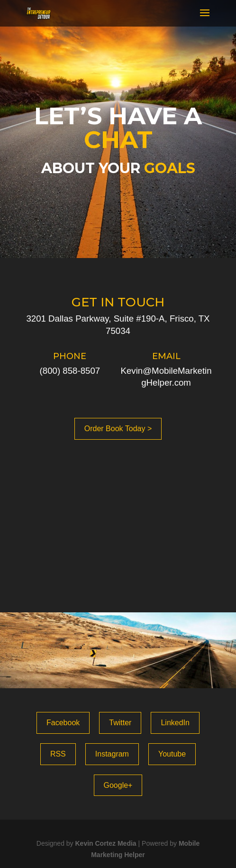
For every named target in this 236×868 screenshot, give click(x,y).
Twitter (120, 723)
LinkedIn (175, 723)
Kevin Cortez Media (105, 843)
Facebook (63, 723)
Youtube (172, 754)
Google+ (118, 785)
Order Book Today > (118, 429)
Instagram (112, 754)
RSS (58, 754)
